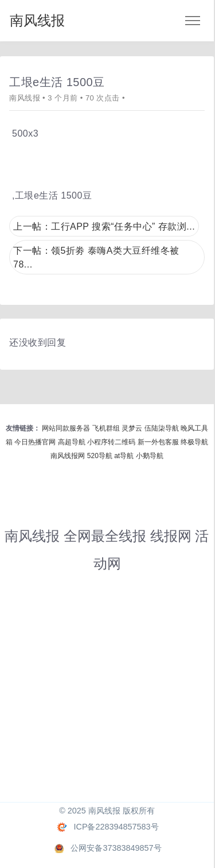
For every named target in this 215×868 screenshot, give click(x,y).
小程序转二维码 (111, 442)
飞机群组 (106, 428)
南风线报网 (68, 456)
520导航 (100, 456)
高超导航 (72, 442)
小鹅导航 (150, 456)
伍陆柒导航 (162, 428)
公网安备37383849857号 (116, 848)
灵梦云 (132, 428)
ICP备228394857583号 (116, 827)
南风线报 (37, 20)
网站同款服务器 (66, 428)
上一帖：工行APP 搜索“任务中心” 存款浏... (104, 226)
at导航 (124, 456)
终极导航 (194, 442)
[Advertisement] (107, 694)
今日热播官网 (35, 442)
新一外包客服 (158, 442)
